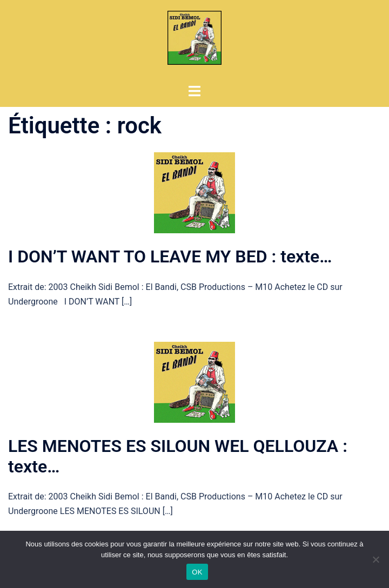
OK (197, 572)
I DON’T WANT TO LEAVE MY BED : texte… (170, 256)
